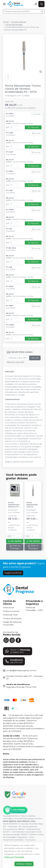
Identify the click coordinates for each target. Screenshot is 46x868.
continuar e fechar (24, 864)
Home (6, 22)
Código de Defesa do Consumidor (12, 624)
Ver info (36, 114)
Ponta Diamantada (14, 25)
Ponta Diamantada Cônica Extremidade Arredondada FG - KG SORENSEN (33, 505)
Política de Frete (10, 615)
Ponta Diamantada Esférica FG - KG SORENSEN (14, 505)
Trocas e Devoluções (12, 619)
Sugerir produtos (13, 573)
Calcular (35, 358)
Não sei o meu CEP (15, 362)
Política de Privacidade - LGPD (34, 609)
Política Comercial (11, 611)
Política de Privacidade (14, 857)
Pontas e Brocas (19, 22)
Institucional (8, 608)
